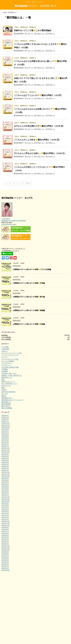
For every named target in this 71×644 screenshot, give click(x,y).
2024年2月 (5, 444)
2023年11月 (6, 450)
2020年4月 (5, 538)
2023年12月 (6, 448)
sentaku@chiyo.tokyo (9, 224)
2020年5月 (5, 536)
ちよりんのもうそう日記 (10, 359)
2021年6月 (5, 509)
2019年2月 (5, 566)
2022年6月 (5, 485)
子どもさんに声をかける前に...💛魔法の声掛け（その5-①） (40, 153)
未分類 (4, 390)
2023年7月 (5, 458)
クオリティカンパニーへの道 (12, 353)
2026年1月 (5, 422)
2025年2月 (5, 432)
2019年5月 (5, 560)
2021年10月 (6, 501)
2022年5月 (5, 487)
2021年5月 (5, 511)
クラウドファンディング (10, 355)
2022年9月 (5, 479)
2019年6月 (5, 558)
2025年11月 (6, 426)
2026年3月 (5, 418)
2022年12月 (6, 472)
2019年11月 (6, 548)
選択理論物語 (6, 404)
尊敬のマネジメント (8, 382)
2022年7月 (5, 483)
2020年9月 (5, 527)
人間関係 (5, 369)
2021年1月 (5, 519)
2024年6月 (5, 436)
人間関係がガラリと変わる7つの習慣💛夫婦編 (29, 324)
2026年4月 (5, 415)
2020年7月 (5, 532)
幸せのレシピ (6, 386)
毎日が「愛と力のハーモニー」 (35, 586)
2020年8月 (5, 529)
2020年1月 (5, 544)
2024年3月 (5, 442)
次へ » (29, 183)
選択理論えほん (39, 34)
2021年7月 (5, 507)
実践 (3, 380)
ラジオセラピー (7, 363)
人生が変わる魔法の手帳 (10, 367)
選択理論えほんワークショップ (12, 400)
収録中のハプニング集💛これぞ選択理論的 (33, 30)
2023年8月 (5, 456)
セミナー (5, 357)
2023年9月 (5, 454)
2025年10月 (6, 428)
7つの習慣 (5, 347)
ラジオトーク (6, 365)
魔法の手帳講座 (7, 408)
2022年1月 (5, 495)
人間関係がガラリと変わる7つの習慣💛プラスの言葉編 (32, 269)
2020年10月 (6, 525)
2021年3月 (5, 515)
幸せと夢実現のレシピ (9, 384)
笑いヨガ (5, 394)
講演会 (4, 396)
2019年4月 (5, 562)
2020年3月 (5, 540)
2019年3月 (5, 564)
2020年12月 (6, 521)
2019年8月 (5, 554)
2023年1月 (5, 470)
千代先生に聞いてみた (9, 373)
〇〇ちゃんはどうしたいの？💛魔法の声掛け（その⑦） (38, 95)
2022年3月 (5, 491)
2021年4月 (5, 513)
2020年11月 (6, 523)
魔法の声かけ (6, 406)
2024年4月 (5, 440)
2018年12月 (6, 570)
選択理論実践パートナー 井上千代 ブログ (35, 6)
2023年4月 (5, 464)
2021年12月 (6, 497)
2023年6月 (5, 460)
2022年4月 (5, 489)
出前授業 (5, 371)
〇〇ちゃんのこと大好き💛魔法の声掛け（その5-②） (37, 140)
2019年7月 (5, 556)
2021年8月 (5, 505)
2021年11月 (6, 499)
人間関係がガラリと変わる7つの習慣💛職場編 (29, 310)
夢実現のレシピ (7, 377)
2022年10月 (6, 477)
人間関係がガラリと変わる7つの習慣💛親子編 (29, 297)
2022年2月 (5, 493)
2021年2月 (5, 517)
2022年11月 (6, 475)
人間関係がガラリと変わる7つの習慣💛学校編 (29, 283)
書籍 (3, 388)
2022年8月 (5, 481)
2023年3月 (5, 466)
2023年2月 (5, 468)
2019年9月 (5, 552)
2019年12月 (6, 546)
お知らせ (30, 34)
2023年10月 (6, 452)
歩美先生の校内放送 (8, 392)
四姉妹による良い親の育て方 (12, 375)
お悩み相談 (5, 349)
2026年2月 (5, 420)
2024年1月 (5, 446)
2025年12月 (6, 424)
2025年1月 (5, 434)
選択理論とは (50, 34)
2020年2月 (5, 542)
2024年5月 (5, 438)
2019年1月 (5, 568)
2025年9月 (5, 430)
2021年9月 (5, 503)
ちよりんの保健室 (8, 361)
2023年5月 (5, 462)
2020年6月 (5, 534)
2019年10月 (6, 550)
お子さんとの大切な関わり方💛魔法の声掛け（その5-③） (39, 126)
